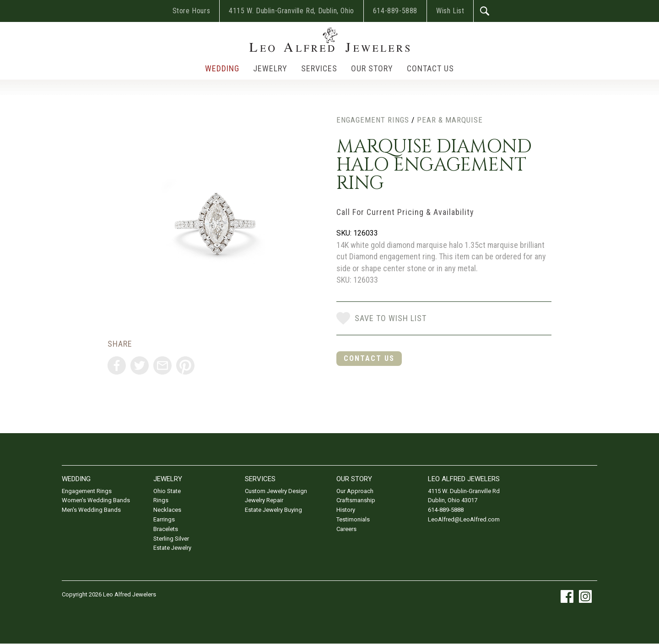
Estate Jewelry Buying (273, 510)
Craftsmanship (356, 500)
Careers (346, 529)
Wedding (222, 68)
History (346, 510)
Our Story (372, 68)
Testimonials (353, 519)
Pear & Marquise (450, 120)
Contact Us (430, 68)
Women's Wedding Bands (96, 500)
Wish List (450, 11)
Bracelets (166, 529)
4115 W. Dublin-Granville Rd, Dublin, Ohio (292, 11)
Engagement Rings (373, 120)
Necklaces (167, 510)
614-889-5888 (395, 11)
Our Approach (355, 491)
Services (319, 68)
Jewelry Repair (264, 500)
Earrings (164, 519)
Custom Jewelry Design (276, 491)
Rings (161, 500)
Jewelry (270, 68)
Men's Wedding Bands (91, 510)
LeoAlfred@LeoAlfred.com (464, 519)
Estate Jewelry (172, 548)
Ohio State (167, 491)
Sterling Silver (171, 539)
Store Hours (192, 11)
